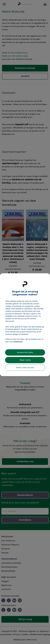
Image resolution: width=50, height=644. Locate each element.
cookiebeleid (17, 342)
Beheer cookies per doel (25, 368)
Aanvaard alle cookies (25, 352)
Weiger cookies (25, 360)
